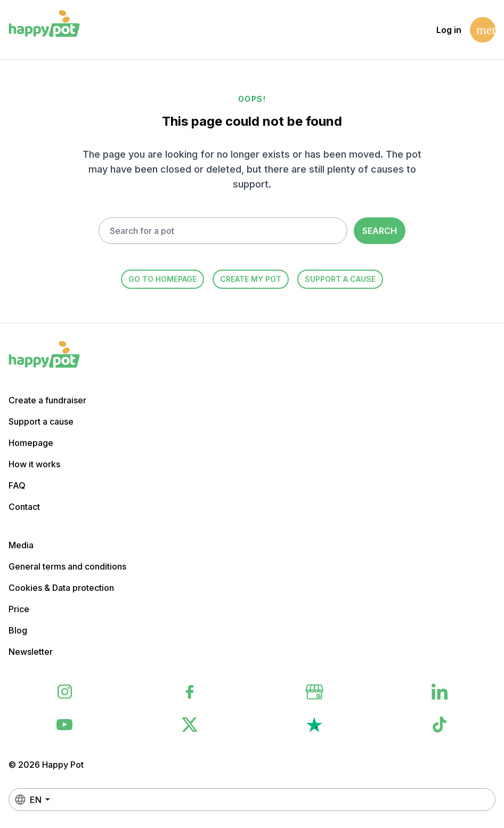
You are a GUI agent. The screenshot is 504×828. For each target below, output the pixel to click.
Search (380, 231)
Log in (449, 30)
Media (21, 545)
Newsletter (31, 652)
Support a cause (340, 279)
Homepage (31, 443)
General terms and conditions (67, 566)
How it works (34, 464)
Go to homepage (162, 279)
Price (19, 609)
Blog (18, 630)
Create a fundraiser (47, 400)
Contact (24, 507)
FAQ (17, 485)
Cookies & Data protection (61, 588)
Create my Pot (251, 279)
